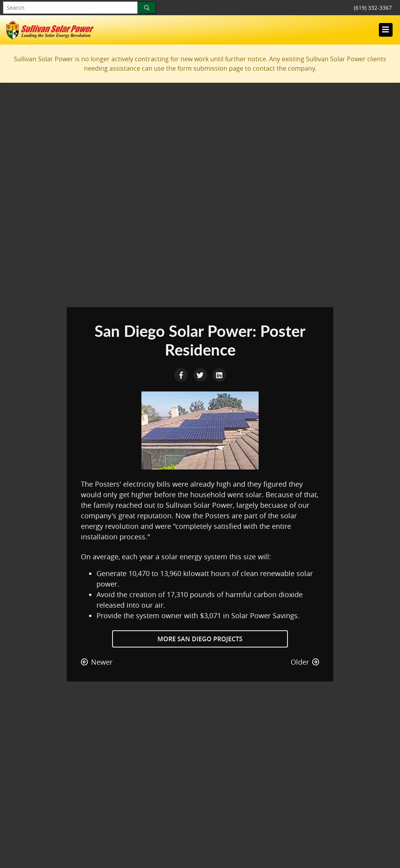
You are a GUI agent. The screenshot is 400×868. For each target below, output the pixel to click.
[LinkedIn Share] (219, 374)
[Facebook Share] (182, 374)
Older (305, 662)
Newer (97, 662)
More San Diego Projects (200, 639)
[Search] (147, 8)
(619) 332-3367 (373, 8)
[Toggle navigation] (386, 30)
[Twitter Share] (201, 374)
